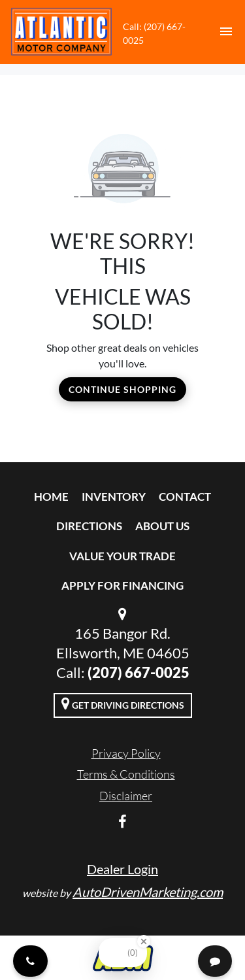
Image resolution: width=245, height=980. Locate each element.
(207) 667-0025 (139, 672)
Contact (185, 497)
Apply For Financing (122, 585)
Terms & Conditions (126, 774)
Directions (89, 526)
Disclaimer (126, 796)
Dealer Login (122, 869)
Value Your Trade (122, 556)
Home (51, 497)
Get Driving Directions (123, 703)
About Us (162, 526)
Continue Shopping (122, 389)
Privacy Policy (126, 753)
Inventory (114, 497)
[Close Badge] (144, 941)
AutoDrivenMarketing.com (148, 892)
